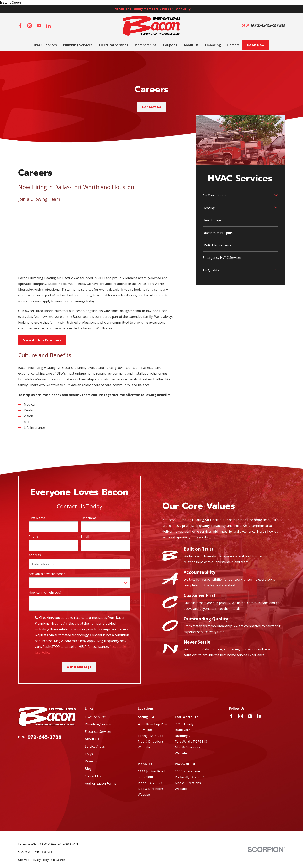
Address (35, 555)
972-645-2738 (268, 26)
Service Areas (95, 746)
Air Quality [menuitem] (211, 270)
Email (85, 537)
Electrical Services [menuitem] (114, 45)
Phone (33, 537)
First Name (37, 518)
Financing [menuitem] (213, 45)
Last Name (89, 518)
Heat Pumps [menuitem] (212, 220)
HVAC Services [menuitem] (45, 45)
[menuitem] (24, 860)
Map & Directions (151, 741)
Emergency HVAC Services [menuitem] (222, 258)
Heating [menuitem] (209, 208)
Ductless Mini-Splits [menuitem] (218, 233)
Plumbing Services (99, 724)
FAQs (89, 754)
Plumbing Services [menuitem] (78, 45)
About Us (92, 739)
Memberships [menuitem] (145, 45)
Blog (88, 768)
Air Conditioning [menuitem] (215, 195)
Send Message (79, 667)
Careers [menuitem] (233, 45)
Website (144, 747)
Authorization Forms (100, 783)
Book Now (256, 45)
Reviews (91, 761)
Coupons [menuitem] (170, 45)
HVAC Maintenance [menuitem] (217, 245)
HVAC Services (96, 717)
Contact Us (151, 107)
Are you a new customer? (47, 574)
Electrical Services (98, 732)
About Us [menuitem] (191, 45)
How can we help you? (45, 592)
